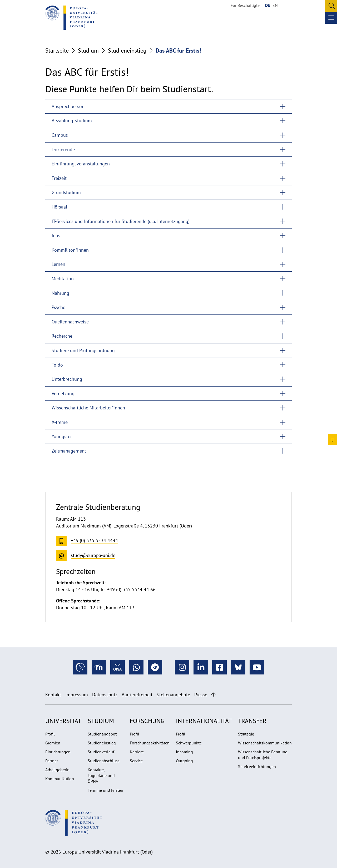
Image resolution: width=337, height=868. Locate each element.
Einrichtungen (58, 752)
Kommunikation (60, 779)
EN (275, 5)
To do (57, 365)
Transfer (252, 721)
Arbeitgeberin (57, 770)
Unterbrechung (67, 379)
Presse (201, 695)
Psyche (58, 307)
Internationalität (204, 721)
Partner (52, 761)
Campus (60, 135)
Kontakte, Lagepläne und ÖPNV (101, 775)
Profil (50, 734)
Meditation (63, 279)
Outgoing (184, 761)
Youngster (62, 436)
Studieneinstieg (127, 50)
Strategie (246, 734)
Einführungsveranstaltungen (81, 164)
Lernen (58, 264)
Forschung (147, 721)
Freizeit (59, 178)
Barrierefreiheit (137, 695)
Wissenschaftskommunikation (265, 743)
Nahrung (60, 293)
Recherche (62, 336)
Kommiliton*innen (70, 250)
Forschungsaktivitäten (150, 743)
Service (136, 761)
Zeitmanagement (69, 451)
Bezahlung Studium (72, 121)
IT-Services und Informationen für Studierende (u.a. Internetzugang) (121, 221)
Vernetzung (63, 394)
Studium (88, 50)
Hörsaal (59, 207)
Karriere (137, 752)
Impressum (77, 695)
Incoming (184, 752)
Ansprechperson (68, 106)
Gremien (53, 743)
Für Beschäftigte (245, 5)
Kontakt (53, 695)
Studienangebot (102, 734)
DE (267, 5)
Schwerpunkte (189, 743)
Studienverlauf (101, 752)
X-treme (60, 422)
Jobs (56, 235)
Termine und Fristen (105, 790)
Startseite (57, 50)
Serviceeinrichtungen (257, 767)
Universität (63, 721)
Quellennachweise (70, 322)
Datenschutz (105, 695)
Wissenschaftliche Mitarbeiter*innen (88, 408)
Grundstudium (66, 192)
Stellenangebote (173, 695)
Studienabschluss (104, 761)
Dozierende (63, 149)
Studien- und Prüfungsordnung (83, 350)
